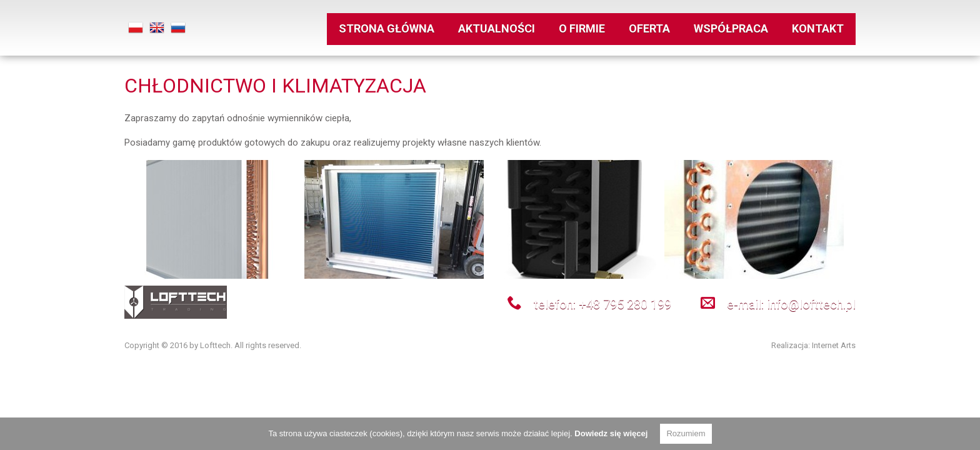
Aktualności (497, 26)
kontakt (818, 26)
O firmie (582, 26)
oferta (649, 26)
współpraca (731, 26)
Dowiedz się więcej (611, 433)
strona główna (387, 26)
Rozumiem (686, 433)
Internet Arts (834, 345)
